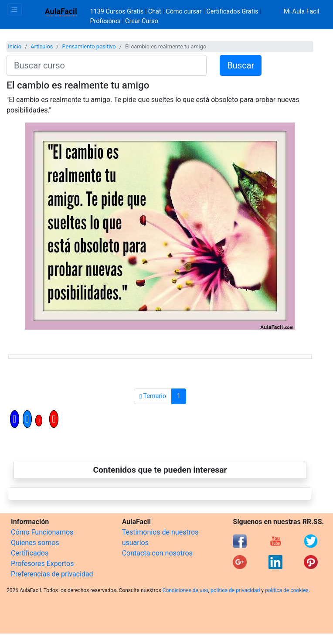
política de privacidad (235, 590)
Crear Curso (142, 21)
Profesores (105, 21)
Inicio (15, 46)
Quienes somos (35, 543)
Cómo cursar (183, 12)
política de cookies (287, 590)
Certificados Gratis (232, 12)
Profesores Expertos (42, 564)
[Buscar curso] (107, 65)
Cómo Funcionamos (42, 532)
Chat (155, 12)
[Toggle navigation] (14, 9)
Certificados (30, 553)
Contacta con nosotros (157, 553)
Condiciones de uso (185, 590)
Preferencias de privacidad (52, 574)
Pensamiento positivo (89, 46)
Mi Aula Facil (302, 12)
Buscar (241, 65)
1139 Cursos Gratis (118, 12)
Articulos (42, 46)
